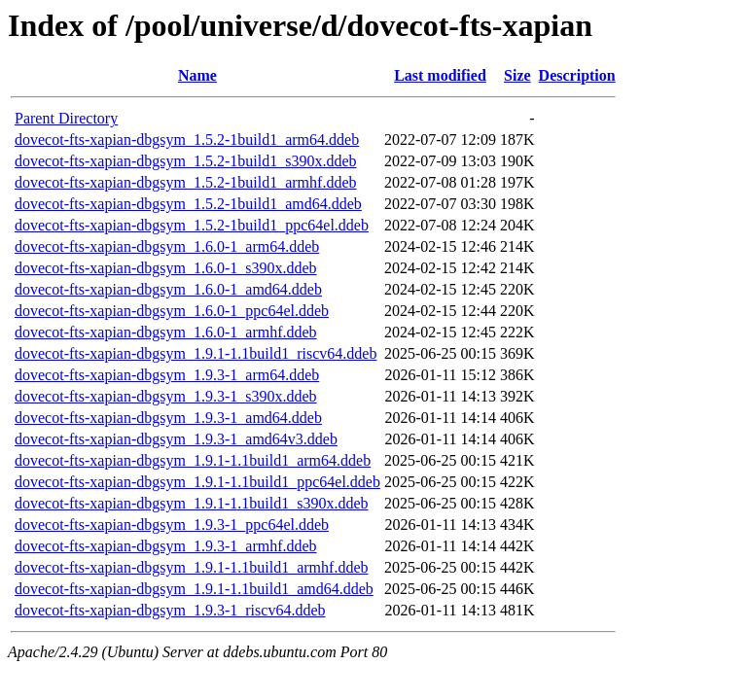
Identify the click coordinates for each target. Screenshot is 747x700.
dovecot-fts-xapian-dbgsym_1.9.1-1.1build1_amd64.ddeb (194, 589)
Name (197, 75)
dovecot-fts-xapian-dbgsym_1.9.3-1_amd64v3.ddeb (176, 439)
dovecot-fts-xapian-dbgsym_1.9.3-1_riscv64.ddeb (170, 610)
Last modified (440, 75)
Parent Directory (66, 118)
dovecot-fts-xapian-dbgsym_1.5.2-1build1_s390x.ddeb (186, 161)
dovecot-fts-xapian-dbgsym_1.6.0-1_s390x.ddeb (166, 268)
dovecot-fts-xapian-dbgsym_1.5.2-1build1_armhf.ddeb (185, 182)
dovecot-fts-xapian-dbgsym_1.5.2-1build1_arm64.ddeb (187, 140)
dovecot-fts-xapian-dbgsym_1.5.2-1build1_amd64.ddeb (188, 204)
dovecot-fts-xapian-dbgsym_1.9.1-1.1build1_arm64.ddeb (193, 460)
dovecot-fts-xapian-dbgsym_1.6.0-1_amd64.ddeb (168, 289)
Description (577, 75)
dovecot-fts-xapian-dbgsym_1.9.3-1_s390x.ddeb (166, 396)
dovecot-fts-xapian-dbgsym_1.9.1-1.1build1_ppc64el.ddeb (197, 482)
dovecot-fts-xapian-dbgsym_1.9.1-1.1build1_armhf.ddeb (191, 567)
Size (517, 75)
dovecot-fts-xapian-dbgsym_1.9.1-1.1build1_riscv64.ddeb (196, 353)
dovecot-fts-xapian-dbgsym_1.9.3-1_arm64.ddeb (167, 375)
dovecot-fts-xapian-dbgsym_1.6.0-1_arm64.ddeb (167, 246)
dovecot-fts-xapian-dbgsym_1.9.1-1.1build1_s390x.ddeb (192, 503)
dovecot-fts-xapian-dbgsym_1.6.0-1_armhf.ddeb (166, 332)
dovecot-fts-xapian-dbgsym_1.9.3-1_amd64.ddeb (168, 418)
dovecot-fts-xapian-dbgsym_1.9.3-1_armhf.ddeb (166, 546)
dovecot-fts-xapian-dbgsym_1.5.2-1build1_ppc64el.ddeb (192, 225)
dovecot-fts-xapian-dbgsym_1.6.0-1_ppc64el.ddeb (172, 311)
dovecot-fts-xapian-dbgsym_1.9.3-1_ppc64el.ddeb (172, 525)
